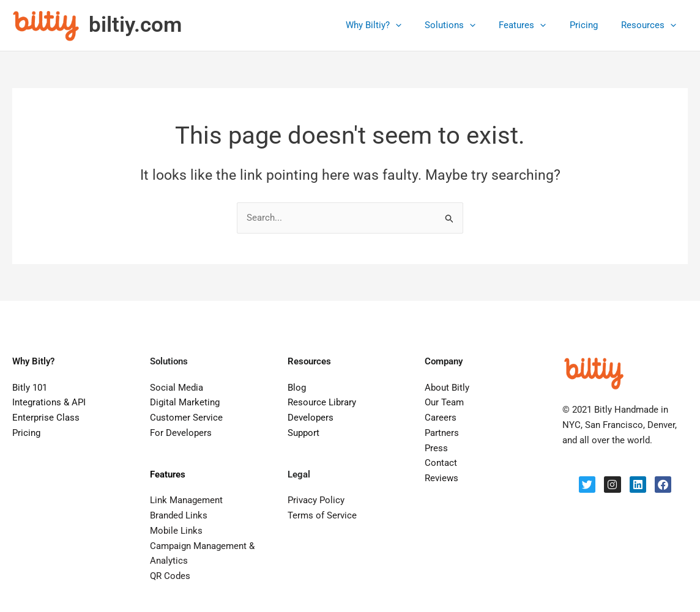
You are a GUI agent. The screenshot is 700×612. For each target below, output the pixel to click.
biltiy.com (135, 25)
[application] (418, 25)
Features (535, 25)
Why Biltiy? (396, 25)
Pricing (591, 25)
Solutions (468, 25)
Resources (651, 25)
